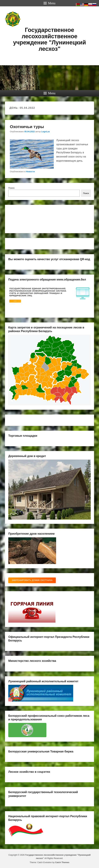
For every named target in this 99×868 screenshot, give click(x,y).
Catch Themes (62, 862)
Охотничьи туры (27, 127)
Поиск (11, 188)
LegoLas (46, 132)
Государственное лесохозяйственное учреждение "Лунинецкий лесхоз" (49, 39)
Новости (30, 172)
